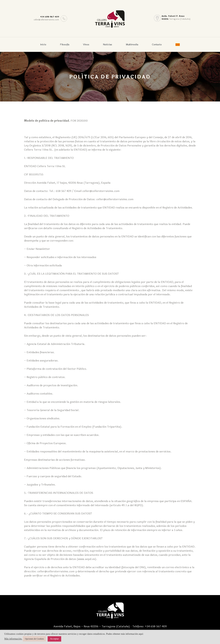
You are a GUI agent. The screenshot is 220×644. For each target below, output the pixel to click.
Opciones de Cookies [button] (34, 639)
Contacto (157, 45)
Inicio (43, 45)
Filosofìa (65, 45)
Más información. (13, 639)
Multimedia (132, 45)
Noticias (108, 45)
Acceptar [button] (54, 639)
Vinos (86, 45)
